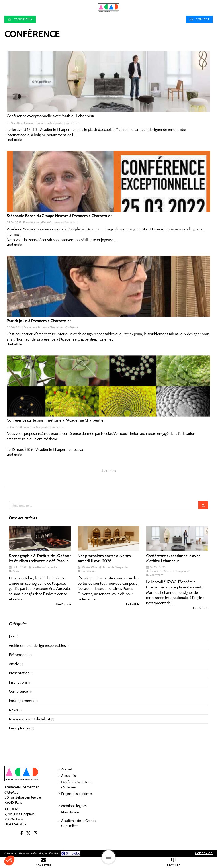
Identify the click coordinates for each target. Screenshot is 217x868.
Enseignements (21, 701)
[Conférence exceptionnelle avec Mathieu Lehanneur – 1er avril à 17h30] (108, 82)
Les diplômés (19, 728)
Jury (12, 636)
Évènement (18, 655)
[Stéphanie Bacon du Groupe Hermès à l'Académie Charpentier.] (108, 181)
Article (14, 664)
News (13, 710)
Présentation (19, 673)
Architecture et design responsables (37, 645)
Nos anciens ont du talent (30, 719)
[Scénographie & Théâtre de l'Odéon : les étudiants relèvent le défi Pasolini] (40, 538)
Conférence (18, 691)
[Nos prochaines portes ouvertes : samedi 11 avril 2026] (108, 538)
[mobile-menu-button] (108, 857)
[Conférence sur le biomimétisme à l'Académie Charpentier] (108, 386)
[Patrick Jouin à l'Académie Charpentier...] (108, 286)
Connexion (204, 853)
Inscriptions (18, 682)
